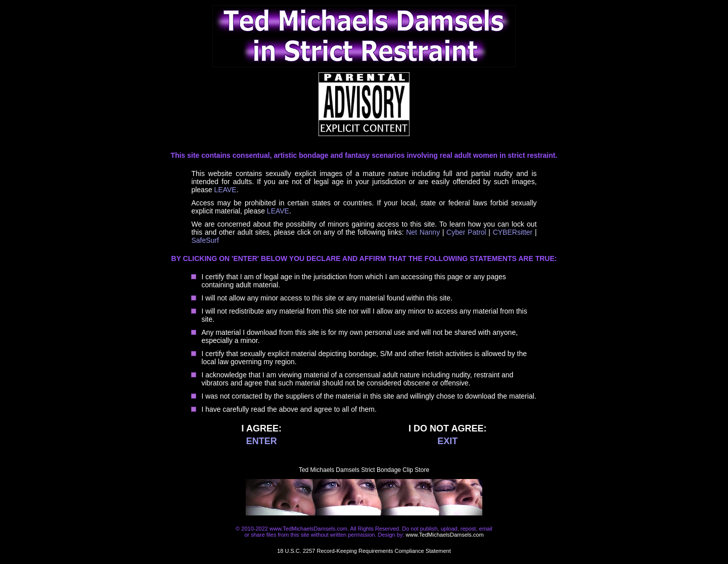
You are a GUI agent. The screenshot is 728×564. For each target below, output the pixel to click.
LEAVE (225, 190)
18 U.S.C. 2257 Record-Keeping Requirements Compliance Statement (364, 551)
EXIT (447, 441)
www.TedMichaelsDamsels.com (445, 535)
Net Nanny (423, 232)
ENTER (262, 441)
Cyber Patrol (466, 232)
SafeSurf (205, 240)
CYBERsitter (513, 232)
